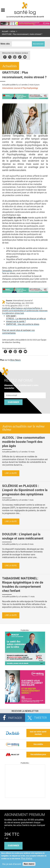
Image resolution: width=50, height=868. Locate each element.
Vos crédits (38, 744)
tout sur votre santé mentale (38, 733)
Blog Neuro (15, 360)
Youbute (25, 57)
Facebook (5, 57)
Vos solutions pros (38, 754)
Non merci (29, 864)
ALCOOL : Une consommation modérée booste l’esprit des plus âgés (23, 442)
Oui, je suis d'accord (12, 864)
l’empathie (7, 271)
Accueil (5, 31)
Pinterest (15, 57)
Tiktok (20, 57)
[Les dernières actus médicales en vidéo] (25, 797)
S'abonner (13, 402)
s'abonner (13, 846)
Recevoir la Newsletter (25, 711)
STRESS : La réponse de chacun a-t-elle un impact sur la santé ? (26, 320)
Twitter (10, 57)
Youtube (25, 351)
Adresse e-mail (12, 391)
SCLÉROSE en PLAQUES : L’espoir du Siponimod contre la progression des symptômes (25, 490)
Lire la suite (11, 473)
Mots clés (5, 44)
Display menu (3, 10)
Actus (13, 31)
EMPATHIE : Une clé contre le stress (23, 324)
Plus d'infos (27, 858)
